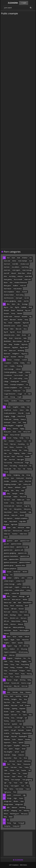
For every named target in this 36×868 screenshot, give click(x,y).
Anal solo (23, 286)
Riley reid (17, 686)
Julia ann (6, 544)
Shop (5, 761)
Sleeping (28, 692)
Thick (15, 792)
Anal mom (7, 264)
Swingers (14, 699)
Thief (5, 789)
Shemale (15, 692)
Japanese (10, 541)
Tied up (6, 786)
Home (16, 512)
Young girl (21, 823)
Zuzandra (13, 3)
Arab (19, 258)
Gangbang (17, 475)
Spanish (21, 743)
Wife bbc (6, 811)
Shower (6, 712)
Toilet (6, 770)
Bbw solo (19, 329)
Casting (16, 363)
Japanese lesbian (16, 544)
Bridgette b (16, 354)
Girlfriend (18, 487)
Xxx (8, 820)
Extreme (15, 429)
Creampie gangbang (10, 372)
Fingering (16, 453)
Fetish (6, 466)
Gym (20, 484)
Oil (18, 649)
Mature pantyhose (19, 627)
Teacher (24, 770)
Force (27, 438)
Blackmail (20, 310)
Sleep (22, 692)
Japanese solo (22, 553)
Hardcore (19, 506)
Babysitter (17, 323)
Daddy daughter (9, 425)
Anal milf (6, 273)
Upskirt (9, 795)
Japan (16, 541)
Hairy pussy (27, 509)
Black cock (12, 350)
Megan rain (7, 627)
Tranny (26, 767)
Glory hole (28, 481)
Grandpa (6, 481)
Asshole (25, 292)
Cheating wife (15, 381)
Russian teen (8, 686)
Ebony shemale (15, 435)
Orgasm (9, 646)
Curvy (26, 378)
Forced (9, 438)
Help (30, 512)
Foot (25, 441)
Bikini (12, 329)
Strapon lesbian (27, 733)
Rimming (23, 680)
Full (24, 469)
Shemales (21, 730)
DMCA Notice (23, 865)
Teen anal (13, 767)
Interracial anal (17, 531)
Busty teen (18, 338)
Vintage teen (19, 804)
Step (20, 699)
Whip (5, 817)
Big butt (6, 357)
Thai (13, 764)
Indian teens (23, 534)
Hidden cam (21, 500)
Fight (5, 460)
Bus (12, 307)
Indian (9, 528)
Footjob (19, 441)
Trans (20, 767)
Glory (17, 490)
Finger (27, 463)
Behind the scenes (9, 326)
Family (21, 438)
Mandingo (13, 615)
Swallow (6, 705)
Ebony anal (7, 432)
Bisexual (17, 316)
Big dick (12, 332)
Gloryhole (29, 478)
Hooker (6, 503)
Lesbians (29, 578)
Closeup (13, 397)
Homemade (7, 497)
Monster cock (14, 618)
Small (21, 705)
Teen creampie (16, 780)
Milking (25, 621)
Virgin (15, 798)
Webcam (14, 807)
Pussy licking (25, 664)
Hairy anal (23, 497)
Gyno (12, 478)
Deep (24, 422)
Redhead (6, 683)
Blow (5, 350)
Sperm (11, 749)
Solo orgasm (8, 746)
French (6, 444)
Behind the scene (9, 335)
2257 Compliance (14, 865)
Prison (17, 674)
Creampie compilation (17, 385)
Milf (28, 596)
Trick (21, 783)
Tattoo (11, 789)
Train (23, 786)
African (29, 273)
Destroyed (7, 422)
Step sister (14, 705)
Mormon (13, 624)
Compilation (7, 363)
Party (11, 661)
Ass (31, 258)
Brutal (10, 323)
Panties (6, 664)
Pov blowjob (13, 671)
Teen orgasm (15, 786)
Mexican (21, 624)
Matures (6, 633)
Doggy (13, 416)
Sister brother (8, 727)
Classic (6, 385)
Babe (25, 338)
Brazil (11, 338)
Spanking (18, 696)
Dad (28, 407)
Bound (19, 332)
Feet (5, 441)
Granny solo (27, 484)
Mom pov (24, 618)
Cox (24, 391)
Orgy (15, 646)
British (6, 320)
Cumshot (24, 381)
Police (29, 671)
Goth (24, 487)
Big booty (25, 344)
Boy (5, 323)
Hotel (28, 500)
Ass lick (27, 298)
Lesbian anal (25, 587)
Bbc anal (27, 341)
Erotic (14, 432)
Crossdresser (8, 375)
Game (21, 481)
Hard (13, 500)
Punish (11, 674)
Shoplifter (17, 746)
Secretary (29, 727)
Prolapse (22, 671)
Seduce (13, 721)
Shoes (15, 743)
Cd (25, 394)
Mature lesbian (16, 621)
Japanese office (20, 565)
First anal (7, 456)
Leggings (7, 593)
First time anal (19, 463)
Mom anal (7, 612)
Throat (20, 777)
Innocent (27, 531)
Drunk (9, 407)
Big (30, 316)
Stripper (17, 749)
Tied (18, 770)
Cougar (20, 394)
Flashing (14, 450)
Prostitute (20, 668)
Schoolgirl (20, 718)
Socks (14, 739)
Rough (16, 680)
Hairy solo (14, 515)
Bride (18, 335)
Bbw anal (13, 320)
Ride (5, 689)
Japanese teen (8, 550)
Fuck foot (20, 456)
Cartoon (18, 369)
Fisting (15, 438)
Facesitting (21, 444)
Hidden (15, 497)
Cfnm (28, 363)
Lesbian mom (20, 581)
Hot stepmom (8, 518)
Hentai (22, 494)
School (24, 702)
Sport (23, 752)
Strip (30, 715)
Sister (9, 692)
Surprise (6, 730)
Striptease (7, 739)
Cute (26, 375)
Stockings (7, 708)
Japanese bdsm (14, 559)
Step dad (14, 736)
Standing (28, 739)
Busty (26, 320)
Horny (12, 503)
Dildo (27, 410)
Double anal (7, 419)
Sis (20, 715)
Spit (26, 718)
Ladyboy (16, 578)
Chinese (9, 360)
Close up (27, 388)
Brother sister (8, 316)
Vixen (22, 801)
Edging (22, 429)
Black (30, 307)
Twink (14, 777)
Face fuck (12, 460)
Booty (13, 313)
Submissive (27, 761)
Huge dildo (23, 521)
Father (23, 453)
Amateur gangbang (10, 301)
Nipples (6, 640)
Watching (26, 811)
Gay (23, 475)
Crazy (5, 404)
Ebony (9, 429)
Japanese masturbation (11, 556)
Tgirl (5, 783)
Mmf (26, 606)
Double (28, 413)
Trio (27, 786)
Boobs (24, 335)
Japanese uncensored (10, 562)
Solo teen (14, 715)
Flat (14, 469)
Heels (5, 509)
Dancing (16, 419)
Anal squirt (19, 298)
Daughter (16, 407)
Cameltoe (14, 401)
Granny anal (20, 478)
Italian (28, 528)
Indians (6, 537)
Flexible (27, 456)
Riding (29, 680)
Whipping (14, 811)
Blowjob (6, 310)
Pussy (12, 664)
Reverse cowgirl (26, 683)
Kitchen (25, 572)
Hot (10, 509)
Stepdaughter (23, 736)
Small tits (7, 733)
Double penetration (10, 413)
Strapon (28, 705)
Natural (27, 637)
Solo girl (13, 730)
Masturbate (7, 630)
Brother (20, 320)
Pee (30, 661)
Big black (15, 347)
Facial (6, 447)
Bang (10, 344)
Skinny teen (25, 746)
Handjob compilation (21, 518)
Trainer (28, 789)
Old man (26, 646)
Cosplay (12, 366)
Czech (6, 366)
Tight (26, 783)
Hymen (22, 515)
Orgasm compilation (10, 652)
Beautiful (24, 316)
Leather (19, 584)
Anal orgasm (16, 270)
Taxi (25, 777)
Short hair (7, 724)
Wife (8, 807)
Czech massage (9, 369)
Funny (25, 450)
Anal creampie (23, 261)
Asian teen (7, 270)
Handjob (15, 494)
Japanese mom (25, 541)
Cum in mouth (18, 375)
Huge (5, 521)
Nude (18, 640)
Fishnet (6, 472)
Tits (19, 773)
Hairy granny (18, 509)
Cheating (19, 366)
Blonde (6, 329)
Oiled (5, 655)
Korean (9, 572)
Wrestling (22, 807)
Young (9, 823)
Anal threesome (9, 298)
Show (25, 758)
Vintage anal (8, 801)
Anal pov (20, 276)
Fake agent (20, 460)
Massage (22, 596)
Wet (20, 811)
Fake (5, 453)
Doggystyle (19, 425)
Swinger (26, 696)
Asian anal (7, 261)
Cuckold (24, 360)
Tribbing (6, 780)
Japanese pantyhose (10, 569)
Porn (12, 677)
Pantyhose (18, 658)
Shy (23, 727)
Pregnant (10, 658)
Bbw (8, 304)
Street (24, 749)
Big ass (6, 307)
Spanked (15, 724)
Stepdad (6, 715)
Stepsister (22, 708)
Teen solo (7, 773)
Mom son (7, 599)
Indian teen (7, 531)
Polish (27, 668)
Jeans (5, 559)
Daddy (23, 407)
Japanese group (9, 565)
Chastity (6, 401)
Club (29, 394)
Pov (29, 658)
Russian (9, 680)
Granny (9, 475)
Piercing (29, 674)
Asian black (28, 276)
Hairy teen (19, 503)
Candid (6, 397)
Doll (19, 422)
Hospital (6, 524)
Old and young (23, 652)
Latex (23, 578)
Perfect (17, 677)
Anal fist (26, 301)
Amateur (25, 258)
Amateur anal (25, 264)
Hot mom (7, 500)
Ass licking (12, 276)
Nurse (14, 637)
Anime (14, 261)
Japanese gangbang (10, 553)
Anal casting (20, 295)
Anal (8, 258)
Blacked (20, 313)
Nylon (9, 637)
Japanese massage (22, 547)
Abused (14, 273)
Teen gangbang (27, 780)
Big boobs (26, 323)
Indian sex (7, 534)
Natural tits (25, 640)
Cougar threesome (10, 394)
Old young (24, 649)
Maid (19, 603)
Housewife (23, 512)
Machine (6, 609)
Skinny (6, 696)
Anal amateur (18, 289)
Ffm (30, 441)
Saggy (24, 712)
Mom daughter (24, 630)
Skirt (21, 724)
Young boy (7, 826)
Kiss (11, 575)
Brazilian (17, 344)
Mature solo (23, 612)
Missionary (19, 606)
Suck (5, 749)
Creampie (17, 360)
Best (5, 344)
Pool (5, 674)
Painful (6, 677)
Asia (11, 282)
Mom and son (16, 599)
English (6, 435)
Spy (13, 702)
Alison (18, 292)
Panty (6, 671)
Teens (14, 773)
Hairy (8, 494)
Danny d (23, 419)
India (14, 528)
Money (6, 606)
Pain (18, 664)
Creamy (21, 401)
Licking (28, 590)
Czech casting (18, 378)
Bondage (25, 304)
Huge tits (27, 506)
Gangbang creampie (10, 484)
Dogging (6, 416)
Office (6, 649)
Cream (28, 401)
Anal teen (7, 267)
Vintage (9, 798)
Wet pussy (24, 814)
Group (28, 475)
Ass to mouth (18, 279)
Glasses (10, 487)
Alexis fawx (21, 273)
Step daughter (8, 752)
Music (20, 615)
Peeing (12, 668)
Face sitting (13, 466)
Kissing (6, 575)
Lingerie (17, 587)
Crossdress (7, 391)
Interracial (21, 528)
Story (13, 718)
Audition (16, 286)
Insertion (15, 534)
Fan (30, 466)
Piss (25, 658)
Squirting (14, 708)
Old (20, 646)
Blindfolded (7, 341)
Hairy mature (13, 521)
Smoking (6, 699)
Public (6, 661)
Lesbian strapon (9, 581)
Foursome (19, 447)
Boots (19, 326)
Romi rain (24, 686)
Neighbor (7, 643)
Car (27, 385)
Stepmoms (7, 743)
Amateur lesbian (9, 295)
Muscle (15, 630)
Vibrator (16, 801)
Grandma (14, 481)
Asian (13, 258)
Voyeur (21, 798)
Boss (25, 329)
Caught (21, 372)
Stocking (6, 718)
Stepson (20, 739)
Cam (21, 388)
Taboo (19, 764)
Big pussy (24, 354)
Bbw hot (21, 357)
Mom (8, 596)
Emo (20, 432)
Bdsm (14, 304)
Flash (13, 456)
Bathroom (7, 347)
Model (6, 615)
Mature (15, 596)
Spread (17, 752)
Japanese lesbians (25, 562)
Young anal (16, 826)
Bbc (19, 304)
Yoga (14, 823)
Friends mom (23, 466)
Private (6, 668)
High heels (14, 524)
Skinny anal (21, 721)
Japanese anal (25, 556)
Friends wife (7, 469)
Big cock (28, 310)
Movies (6, 624)
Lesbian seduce (19, 590)
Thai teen (7, 777)
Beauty (25, 326)
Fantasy (30, 469)
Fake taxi (13, 444)
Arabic (20, 301)
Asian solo (28, 279)
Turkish (6, 767)
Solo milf (17, 727)
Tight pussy (7, 792)
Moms (6, 618)
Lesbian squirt (8, 587)
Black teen (7, 354)
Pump (23, 674)
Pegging (24, 661)
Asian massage (27, 270)
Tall (29, 770)
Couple (19, 397)
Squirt (12, 696)
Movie (12, 606)
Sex (20, 758)
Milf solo (6, 621)
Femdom (11, 441)
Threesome (27, 764)
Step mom (7, 702)
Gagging (6, 490)
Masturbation (27, 603)
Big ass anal (24, 347)
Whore (6, 814)
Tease (15, 783)
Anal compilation (9, 292)
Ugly (24, 795)
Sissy (25, 699)
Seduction (21, 755)
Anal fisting (25, 267)
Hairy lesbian (8, 512)
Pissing (17, 661)
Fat (25, 447)
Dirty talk (21, 413)
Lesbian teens (8, 590)
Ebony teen (27, 432)
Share (15, 758)
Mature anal (7, 603)
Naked (14, 643)
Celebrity (28, 372)
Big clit (6, 332)
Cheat (6, 378)
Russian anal (15, 683)
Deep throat (21, 416)
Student (29, 730)
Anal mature (8, 289)
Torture (12, 770)
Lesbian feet (15, 593)
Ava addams (16, 267)
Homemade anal (9, 506)
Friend (29, 453)
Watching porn (14, 814)
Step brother (8, 758)
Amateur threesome (21, 282)
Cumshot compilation (10, 388)
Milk (15, 603)
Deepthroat (7, 410)
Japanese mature (9, 547)
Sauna (25, 715)
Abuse (6, 282)
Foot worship (8, 463)
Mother (25, 599)
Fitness (12, 447)
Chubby (22, 363)
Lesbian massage (9, 584)
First (10, 453)
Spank (12, 712)
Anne (5, 276)
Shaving (6, 721)
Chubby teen (17, 391)
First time (7, 450)
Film (20, 450)
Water (11, 817)
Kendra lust (17, 572)
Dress (14, 422)
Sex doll (19, 761)
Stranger (6, 736)
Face (19, 469)
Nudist (20, 637)
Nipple (12, 640)
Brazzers (6, 313)
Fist (28, 444)
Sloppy (14, 755)
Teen (8, 764)
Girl (5, 487)
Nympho (20, 643)
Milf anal (14, 609)
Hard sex (6, 515)
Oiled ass (12, 655)
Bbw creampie (17, 341)
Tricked (25, 773)
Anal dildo (15, 264)
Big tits (17, 307)
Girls (12, 490)
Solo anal (12, 761)
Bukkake (24, 307)
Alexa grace (7, 286)
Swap (18, 712)
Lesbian (9, 578)
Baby (5, 338)
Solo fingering (16, 733)
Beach (13, 310)
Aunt (31, 261)
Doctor (15, 410)
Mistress (27, 615)
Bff (29, 335)
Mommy (15, 612)
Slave (18, 702)
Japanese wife (19, 550)
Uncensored (17, 795)
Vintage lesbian (8, 804)
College (6, 381)
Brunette (13, 357)
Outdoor (12, 649)
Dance (22, 410)
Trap (10, 783)
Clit (10, 378)
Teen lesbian (19, 789)
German (6, 478)
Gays (23, 490)
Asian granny (8, 279)
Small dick (7, 755)
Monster (21, 609)
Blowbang (21, 350)
